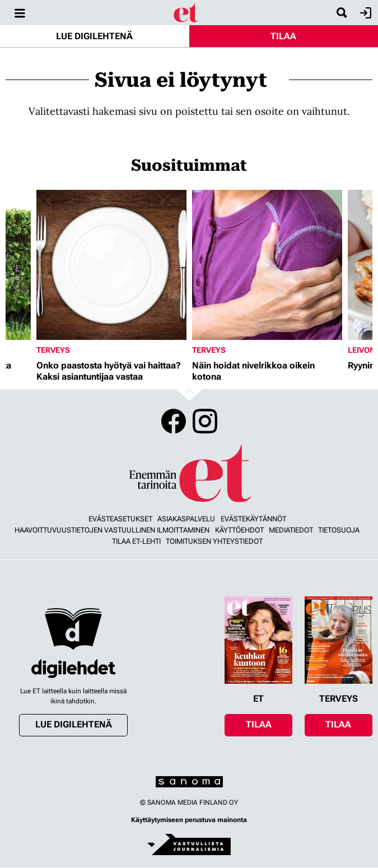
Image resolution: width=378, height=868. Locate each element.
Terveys (53, 350)
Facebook (174, 421)
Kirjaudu (364, 13)
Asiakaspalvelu (186, 519)
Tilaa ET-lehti (136, 541)
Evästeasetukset (120, 519)
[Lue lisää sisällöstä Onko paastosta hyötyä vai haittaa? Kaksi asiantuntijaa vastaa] (111, 265)
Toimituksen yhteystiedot (214, 541)
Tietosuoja (339, 530)
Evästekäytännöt (253, 519)
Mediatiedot (291, 530)
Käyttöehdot (239, 530)
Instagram (205, 421)
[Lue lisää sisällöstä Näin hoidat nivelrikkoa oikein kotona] (267, 265)
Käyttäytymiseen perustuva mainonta (189, 820)
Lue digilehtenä (94, 36)
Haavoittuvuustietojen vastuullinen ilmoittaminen (112, 530)
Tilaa (283, 36)
